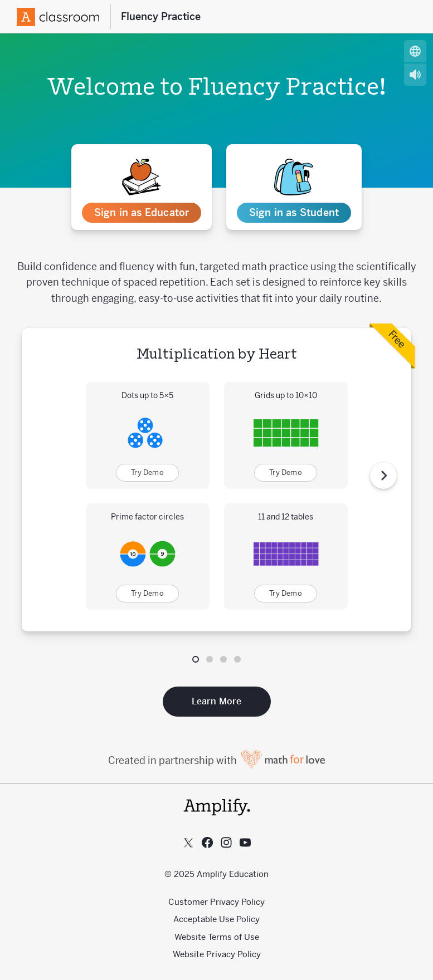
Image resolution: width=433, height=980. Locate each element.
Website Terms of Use (217, 937)
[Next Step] (383, 476)
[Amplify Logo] (58, 17)
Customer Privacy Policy (216, 902)
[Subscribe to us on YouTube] (245, 842)
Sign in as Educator (142, 212)
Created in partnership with (216, 760)
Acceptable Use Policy (216, 919)
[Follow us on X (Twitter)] (188, 842)
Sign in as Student (294, 212)
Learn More (217, 701)
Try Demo (147, 472)
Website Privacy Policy (217, 954)
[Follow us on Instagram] (226, 842)
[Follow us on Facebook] (207, 842)
